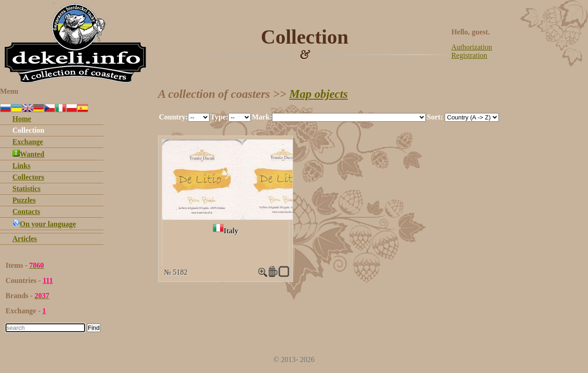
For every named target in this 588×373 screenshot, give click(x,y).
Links (21, 166)
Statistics (26, 189)
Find (94, 328)
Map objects (319, 94)
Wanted (28, 154)
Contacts (26, 212)
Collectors (28, 177)
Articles (25, 239)
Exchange (28, 142)
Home (22, 119)
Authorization (472, 47)
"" (199, 117)
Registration (469, 55)
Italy (231, 231)
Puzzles (24, 200)
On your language (44, 224)
